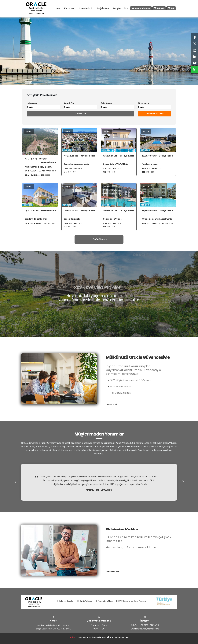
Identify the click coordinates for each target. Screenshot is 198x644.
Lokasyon (32, 103)
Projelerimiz (103, 8)
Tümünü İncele (99, 239)
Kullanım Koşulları (65, 601)
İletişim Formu (113, 572)
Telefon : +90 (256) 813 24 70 (145, 625)
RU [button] (126, 8)
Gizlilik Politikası (85, 601)
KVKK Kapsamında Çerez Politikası (131, 601)
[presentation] (15, 482)
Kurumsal (69, 8)
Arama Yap (81, 114)
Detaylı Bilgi (111, 404)
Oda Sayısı (106, 103)
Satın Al (159, 8)
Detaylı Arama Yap (155, 114)
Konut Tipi (69, 103)
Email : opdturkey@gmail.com (145, 629)
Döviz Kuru (143, 103)
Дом (58, 8)
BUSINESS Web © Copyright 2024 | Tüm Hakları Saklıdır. (99, 637)
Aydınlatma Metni (104, 601)
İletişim (117, 8)
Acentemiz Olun (141, 8)
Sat (171, 8)
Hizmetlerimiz (86, 8)
